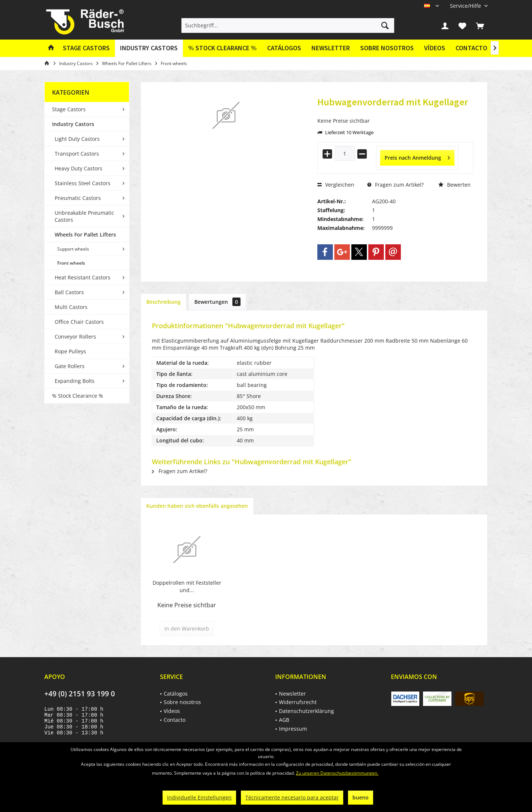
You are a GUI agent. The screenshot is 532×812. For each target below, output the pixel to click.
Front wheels (71, 263)
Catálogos (284, 48)
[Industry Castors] (149, 48)
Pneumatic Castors (78, 198)
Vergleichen (336, 185)
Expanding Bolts (75, 381)
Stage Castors (69, 109)
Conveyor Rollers (75, 337)
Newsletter (331, 48)
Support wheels (73, 249)
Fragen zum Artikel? (395, 185)
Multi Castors (71, 307)
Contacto (471, 48)
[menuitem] (466, 6)
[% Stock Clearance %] (222, 48)
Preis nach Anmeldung (417, 157)
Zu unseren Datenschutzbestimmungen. (337, 773)
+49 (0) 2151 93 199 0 (80, 694)
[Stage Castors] (86, 48)
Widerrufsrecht (298, 702)
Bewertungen (217, 302)
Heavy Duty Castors (79, 168)
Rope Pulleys (70, 351)
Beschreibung (163, 302)
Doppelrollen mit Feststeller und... (187, 586)
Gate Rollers (70, 366)
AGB (284, 720)
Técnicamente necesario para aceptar (292, 797)
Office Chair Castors (79, 322)
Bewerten (454, 185)
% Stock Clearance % (78, 396)
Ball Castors (69, 292)
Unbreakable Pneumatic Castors (84, 216)
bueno (361, 797)
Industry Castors (73, 124)
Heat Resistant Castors (83, 277)
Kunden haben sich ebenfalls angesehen (197, 506)
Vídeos (435, 48)
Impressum (293, 729)
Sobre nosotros (387, 48)
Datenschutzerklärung (306, 711)
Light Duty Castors (77, 139)
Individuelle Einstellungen (199, 797)
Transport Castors (77, 154)
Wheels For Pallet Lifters (85, 235)
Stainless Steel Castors (83, 183)
